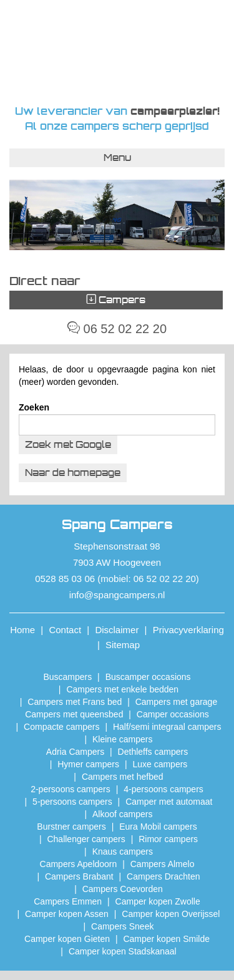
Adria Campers (75, 752)
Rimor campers (168, 839)
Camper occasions (173, 714)
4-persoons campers (163, 789)
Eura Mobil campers (158, 827)
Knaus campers (123, 851)
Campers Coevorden (123, 889)
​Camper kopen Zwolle (158, 901)
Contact (65, 630)
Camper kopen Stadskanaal (123, 951)
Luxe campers (160, 764)
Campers (116, 300)
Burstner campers (71, 827)
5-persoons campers (72, 802)
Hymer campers (88, 764)
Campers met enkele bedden (122, 689)
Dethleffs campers (153, 752)
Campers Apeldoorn (79, 864)
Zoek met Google (68, 444)
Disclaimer (117, 630)
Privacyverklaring (188, 630)
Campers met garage (177, 702)
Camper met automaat (169, 802)
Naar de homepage (73, 473)
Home (22, 630)
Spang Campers (117, 52)
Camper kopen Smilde (166, 939)
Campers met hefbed (123, 777)
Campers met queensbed (74, 714)
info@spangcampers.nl (117, 595)
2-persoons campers (71, 789)
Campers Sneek (122, 926)
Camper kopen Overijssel (171, 914)
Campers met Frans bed (75, 702)
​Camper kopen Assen (67, 914)
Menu (117, 158)
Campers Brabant (79, 876)
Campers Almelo (163, 864)
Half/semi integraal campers (167, 727)
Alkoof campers (122, 814)
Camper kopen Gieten (67, 939)
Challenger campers (86, 839)
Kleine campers (123, 739)
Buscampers (67, 677)
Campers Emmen (68, 901)
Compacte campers (61, 727)
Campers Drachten (163, 876)
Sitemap (123, 645)
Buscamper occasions (148, 677)
